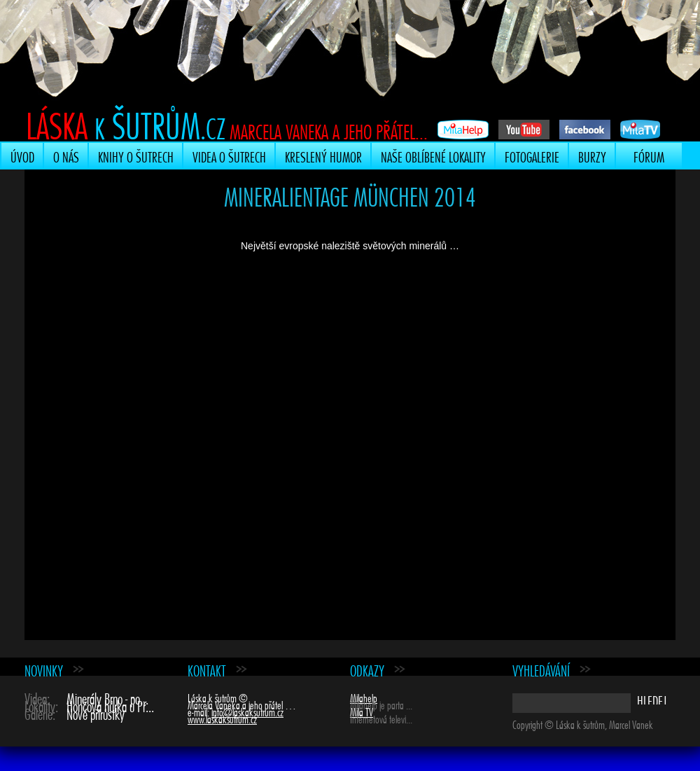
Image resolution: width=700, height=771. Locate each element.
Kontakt (207, 669)
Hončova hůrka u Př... (110, 705)
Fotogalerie (532, 155)
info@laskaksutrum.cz (247, 711)
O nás (66, 155)
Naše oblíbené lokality (433, 155)
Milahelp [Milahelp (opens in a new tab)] (364, 697)
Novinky (44, 669)
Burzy (592, 155)
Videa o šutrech (229, 155)
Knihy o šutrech (136, 155)
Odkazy (367, 669)
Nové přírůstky (96, 713)
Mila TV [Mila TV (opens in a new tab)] (362, 711)
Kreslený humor (323, 155)
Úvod (22, 155)
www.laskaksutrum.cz (222, 718)
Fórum (649, 155)
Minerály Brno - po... (107, 697)
